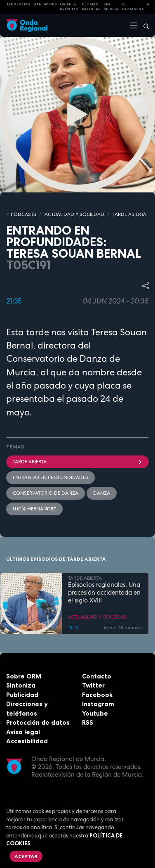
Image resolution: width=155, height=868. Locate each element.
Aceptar (26, 856)
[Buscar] (143, 25)
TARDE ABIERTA (129, 214)
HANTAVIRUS (45, 4)
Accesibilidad (27, 741)
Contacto (97, 676)
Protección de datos (38, 722)
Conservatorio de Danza (46, 493)
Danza (102, 493)
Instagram (98, 704)
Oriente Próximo (69, 7)
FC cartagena (133, 7)
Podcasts (23, 214)
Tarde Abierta (77, 462)
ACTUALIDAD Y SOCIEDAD (74, 214)
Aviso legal (23, 732)
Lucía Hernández (34, 509)
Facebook (97, 695)
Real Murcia (111, 7)
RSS (88, 722)
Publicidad (22, 695)
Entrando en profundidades (50, 477)
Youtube (95, 713)
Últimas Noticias (91, 7)
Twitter (93, 685)
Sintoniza (21, 685)
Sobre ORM (24, 676)
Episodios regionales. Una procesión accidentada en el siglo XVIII (104, 593)
